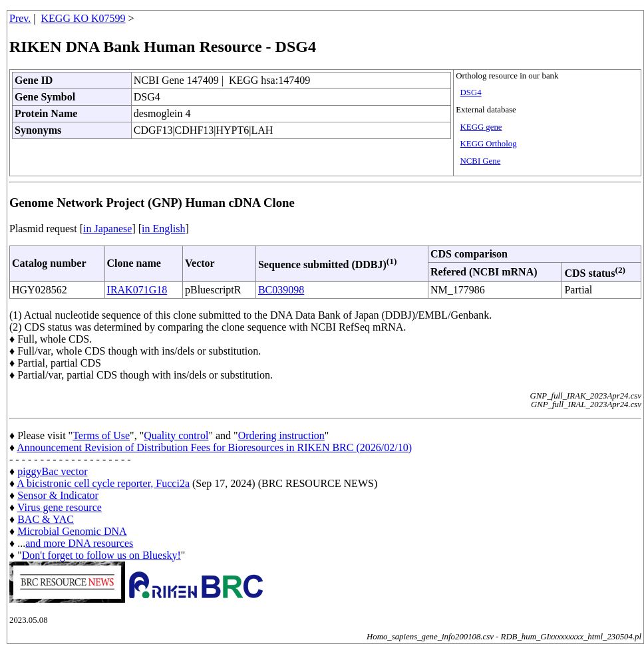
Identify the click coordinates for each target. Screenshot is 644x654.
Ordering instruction (281, 435)
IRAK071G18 (137, 290)
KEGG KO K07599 (83, 18)
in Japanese (107, 229)
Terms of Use (101, 435)
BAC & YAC (46, 519)
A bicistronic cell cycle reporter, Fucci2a (103, 483)
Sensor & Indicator (58, 495)
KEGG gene (481, 127)
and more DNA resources (79, 543)
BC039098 (281, 290)
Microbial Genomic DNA (72, 531)
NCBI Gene (481, 161)
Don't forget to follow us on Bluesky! (101, 555)
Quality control (176, 435)
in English (163, 229)
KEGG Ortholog (489, 144)
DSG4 (471, 92)
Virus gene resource (60, 507)
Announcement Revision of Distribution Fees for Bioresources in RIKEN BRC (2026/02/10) (214, 447)
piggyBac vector (52, 471)
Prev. (20, 18)
